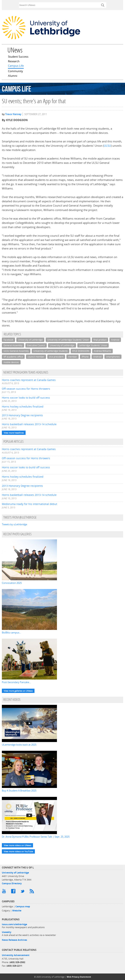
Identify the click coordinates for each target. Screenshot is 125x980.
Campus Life (16, 66)
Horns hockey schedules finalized (23, 407)
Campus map (23, 906)
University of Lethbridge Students (51, 351)
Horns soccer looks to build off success (26, 398)
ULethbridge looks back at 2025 (19, 745)
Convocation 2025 (12, 583)
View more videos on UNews (17, 845)
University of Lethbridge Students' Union (68, 340)
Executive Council (36, 345)
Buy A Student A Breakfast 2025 (19, 791)
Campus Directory (12, 883)
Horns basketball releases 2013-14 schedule (29, 424)
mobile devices (11, 362)
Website (17, 911)
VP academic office (13, 357)
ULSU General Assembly (16, 351)
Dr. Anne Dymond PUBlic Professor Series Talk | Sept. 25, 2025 (36, 837)
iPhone (85, 357)
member (73, 357)
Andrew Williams (102, 351)
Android (115, 340)
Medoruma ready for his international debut (29, 504)
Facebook (8, 340)
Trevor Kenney (13, 114)
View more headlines (14, 433)
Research (14, 62)
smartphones (113, 357)
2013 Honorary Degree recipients (22, 415)
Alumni (13, 76)
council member (36, 357)
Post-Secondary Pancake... (16, 682)
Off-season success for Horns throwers (26, 389)
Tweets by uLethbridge (14, 524)
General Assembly (13, 345)
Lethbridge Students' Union (93, 345)
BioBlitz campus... (11, 633)
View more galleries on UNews (18, 691)
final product (100, 340)
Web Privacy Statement (79, 977)
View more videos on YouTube (18, 851)
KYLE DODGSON (81, 351)
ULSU (107, 146)
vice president (56, 357)
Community (15, 71)
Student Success (18, 57)
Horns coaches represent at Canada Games (29, 380)
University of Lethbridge (30, 340)
